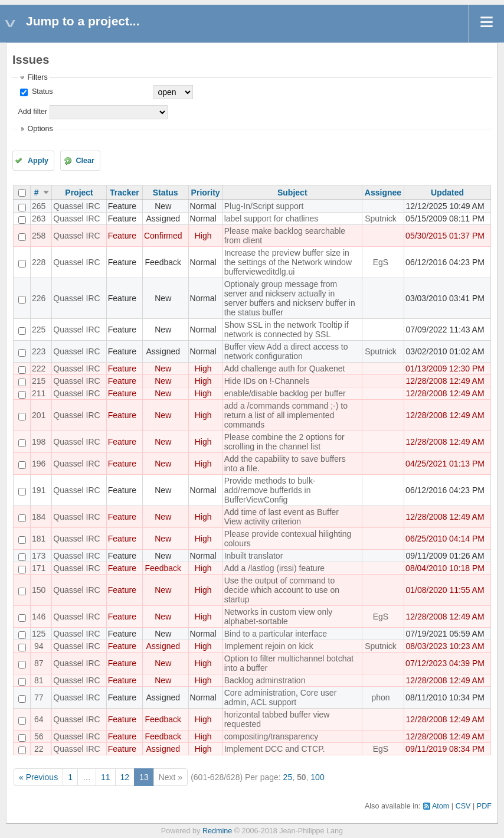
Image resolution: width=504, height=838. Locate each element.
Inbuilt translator (254, 556)
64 (39, 719)
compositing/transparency (271, 736)
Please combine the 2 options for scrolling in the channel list (284, 442)
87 (39, 663)
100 (317, 777)
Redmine (217, 831)
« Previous (38, 777)
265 (39, 206)
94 (39, 646)
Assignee (383, 193)
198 (39, 442)
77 (39, 697)
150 (39, 590)
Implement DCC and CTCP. (275, 749)
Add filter (32, 112)
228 (39, 262)
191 (39, 490)
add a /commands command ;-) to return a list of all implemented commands (286, 415)
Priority (206, 193)
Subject (292, 193)
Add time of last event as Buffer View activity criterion (282, 517)
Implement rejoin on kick (269, 646)
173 (39, 556)
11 (106, 777)
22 (39, 749)
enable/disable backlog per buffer (285, 393)
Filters (37, 77)
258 (39, 236)
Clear (85, 161)
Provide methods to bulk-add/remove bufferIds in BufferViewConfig (270, 490)
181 (39, 539)
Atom (441, 806)
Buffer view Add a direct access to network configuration (286, 351)
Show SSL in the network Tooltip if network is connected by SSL (287, 330)
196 (39, 464)
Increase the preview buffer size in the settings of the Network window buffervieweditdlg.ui (288, 262)
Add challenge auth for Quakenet (285, 369)
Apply (38, 161)
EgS (381, 262)
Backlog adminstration (265, 680)
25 (288, 777)
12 (125, 777)
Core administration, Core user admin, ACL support (281, 697)
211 (39, 393)
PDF (484, 806)
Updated (447, 193)
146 (39, 617)
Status (41, 92)
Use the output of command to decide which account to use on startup (282, 590)
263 (39, 219)
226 (39, 298)
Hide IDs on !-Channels (267, 381)
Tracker (125, 193)
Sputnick (381, 219)
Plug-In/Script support (264, 206)
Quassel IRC (76, 206)
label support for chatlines (271, 219)
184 (39, 517)
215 (39, 381)
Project (79, 193)
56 (39, 736)
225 (39, 330)
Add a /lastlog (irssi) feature (274, 568)
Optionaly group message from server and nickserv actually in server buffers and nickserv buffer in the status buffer (290, 298)
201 (39, 415)
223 (39, 351)
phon (380, 697)
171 (39, 568)
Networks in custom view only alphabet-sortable (279, 617)
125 (39, 634)
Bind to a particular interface (276, 634)
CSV (463, 806)
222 (39, 369)
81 (39, 680)
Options (40, 129)
